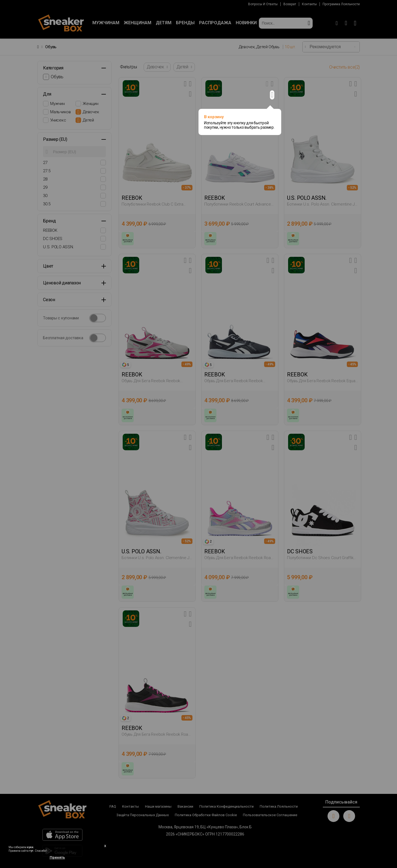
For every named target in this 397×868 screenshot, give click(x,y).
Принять (57, 857)
